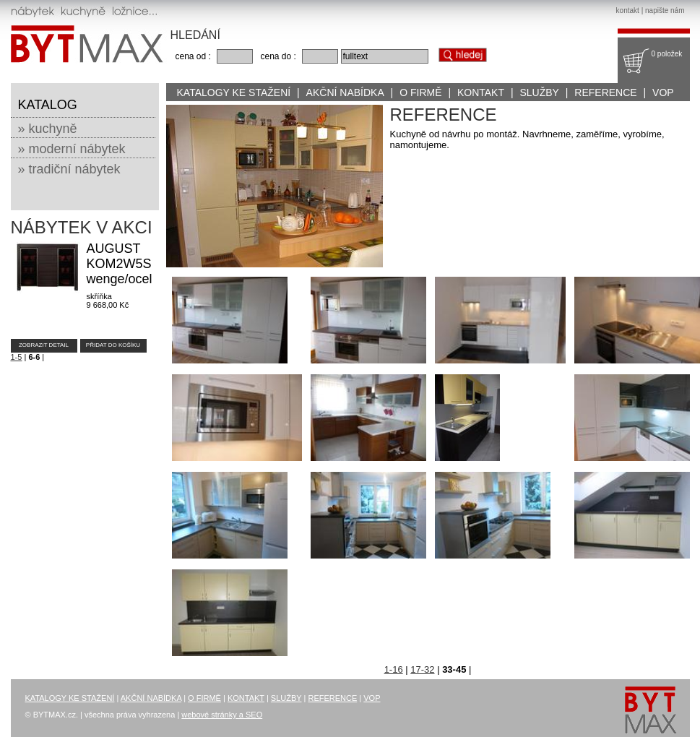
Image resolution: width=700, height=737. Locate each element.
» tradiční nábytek (69, 169)
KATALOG (48, 105)
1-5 (17, 357)
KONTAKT (481, 92)
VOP (663, 92)
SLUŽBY (539, 92)
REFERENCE (605, 92)
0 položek (667, 54)
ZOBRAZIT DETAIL (44, 345)
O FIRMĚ (420, 92)
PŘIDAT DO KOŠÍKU (113, 345)
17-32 (422, 669)
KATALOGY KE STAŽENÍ (234, 92)
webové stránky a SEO (222, 715)
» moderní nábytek (72, 149)
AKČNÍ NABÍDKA (345, 92)
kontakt (628, 10)
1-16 (394, 669)
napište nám (665, 10)
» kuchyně (48, 129)
